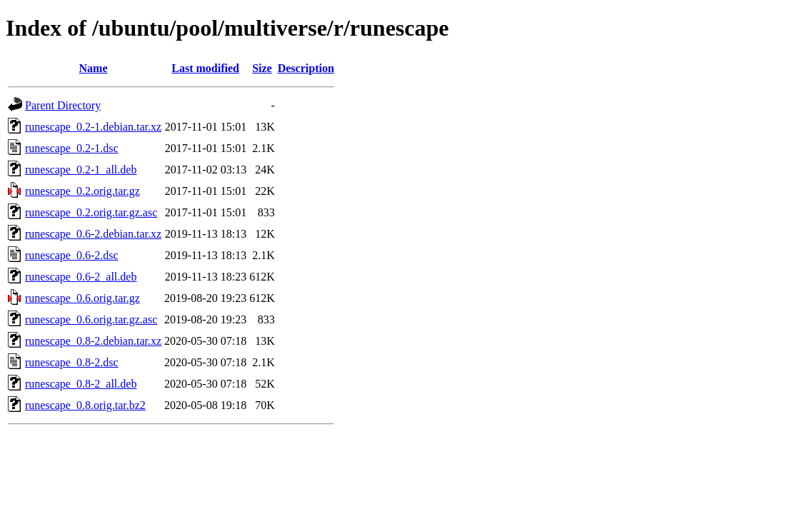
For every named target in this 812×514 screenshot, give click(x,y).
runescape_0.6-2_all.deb (81, 277)
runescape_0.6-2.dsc (72, 255)
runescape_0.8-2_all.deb (81, 384)
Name (94, 68)
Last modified (205, 68)
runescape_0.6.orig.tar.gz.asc (91, 319)
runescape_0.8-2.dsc (72, 362)
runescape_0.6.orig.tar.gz (82, 298)
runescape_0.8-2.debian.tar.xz (93, 341)
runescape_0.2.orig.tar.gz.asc (91, 212)
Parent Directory (63, 105)
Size (262, 68)
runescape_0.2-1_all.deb (81, 170)
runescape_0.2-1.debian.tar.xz (93, 127)
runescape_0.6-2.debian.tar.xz (93, 234)
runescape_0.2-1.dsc (72, 148)
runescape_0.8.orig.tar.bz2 (85, 405)
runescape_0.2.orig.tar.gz (82, 191)
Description (306, 68)
